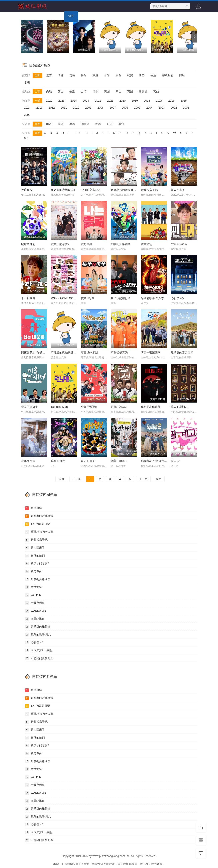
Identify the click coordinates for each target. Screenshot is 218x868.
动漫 (85, 16)
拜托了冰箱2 (119, 407)
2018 (147, 101)
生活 (153, 75)
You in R (33, 595)
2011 (64, 108)
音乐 (107, 75)
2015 (184, 101)
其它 (121, 124)
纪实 (130, 75)
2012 (52, 108)
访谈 (72, 75)
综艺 (71, 16)
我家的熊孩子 (30, 407)
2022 (98, 101)
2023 (86, 101)
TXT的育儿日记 (91, 190)
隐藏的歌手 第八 (38, 635)
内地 (49, 91)
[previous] (24, 37)
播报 (84, 75)
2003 (162, 108)
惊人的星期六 (179, 407)
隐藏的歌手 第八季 (152, 298)
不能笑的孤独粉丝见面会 (66, 352)
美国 (107, 91)
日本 (95, 91)
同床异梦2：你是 (39, 650)
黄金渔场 (146, 244)
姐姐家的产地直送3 (63, 190)
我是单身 (87, 244)
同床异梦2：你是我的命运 (37, 352)
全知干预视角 (89, 407)
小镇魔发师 (28, 461)
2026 (49, 101)
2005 (137, 108)
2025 (61, 101)
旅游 (95, 75)
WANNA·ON (36, 611)
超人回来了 (178, 190)
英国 (130, 91)
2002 (174, 108)
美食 (118, 75)
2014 (27, 108)
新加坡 (143, 91)
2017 (159, 101)
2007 (113, 108)
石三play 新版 (90, 352)
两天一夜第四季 (151, 352)
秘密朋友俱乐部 (151, 407)
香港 (72, 91)
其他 (156, 91)
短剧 (116, 16)
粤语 (72, 124)
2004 (149, 108)
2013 (39, 108)
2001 (186, 108)
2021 (110, 101)
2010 (76, 108)
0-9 (26, 138)
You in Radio (179, 244)
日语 (110, 124)
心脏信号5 (177, 298)
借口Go (176, 461)
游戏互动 (168, 75)
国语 (49, 124)
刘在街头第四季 (121, 244)
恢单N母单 (88, 298)
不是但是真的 (119, 352)
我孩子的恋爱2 (60, 244)
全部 (37, 75)
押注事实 (27, 190)
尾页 (159, 479)
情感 (61, 75)
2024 (74, 101)
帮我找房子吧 (149, 190)
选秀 (49, 75)
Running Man (59, 407)
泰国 (118, 91)
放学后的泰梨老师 (182, 352)
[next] (194, 37)
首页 (26, 16)
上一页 (77, 479)
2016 (171, 101)
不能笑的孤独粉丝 (39, 658)
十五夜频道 (28, 298)
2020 (122, 101)
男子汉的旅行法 (121, 298)
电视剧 (56, 16)
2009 (88, 108)
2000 (27, 115)
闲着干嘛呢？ (119, 461)
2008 (100, 108)
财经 (182, 75)
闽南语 (85, 124)
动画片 (101, 16)
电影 (40, 16)
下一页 (143, 479)
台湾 (84, 91)
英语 (61, 124)
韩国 (61, 91)
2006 (125, 108)
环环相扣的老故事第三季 (126, 190)
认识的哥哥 (88, 461)
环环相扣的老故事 (39, 532)
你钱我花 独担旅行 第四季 (157, 461)
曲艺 (142, 75)
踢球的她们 (28, 244)
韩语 (98, 124)
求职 (27, 82)
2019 (135, 101)
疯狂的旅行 (58, 461)
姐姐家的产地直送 (39, 516)
